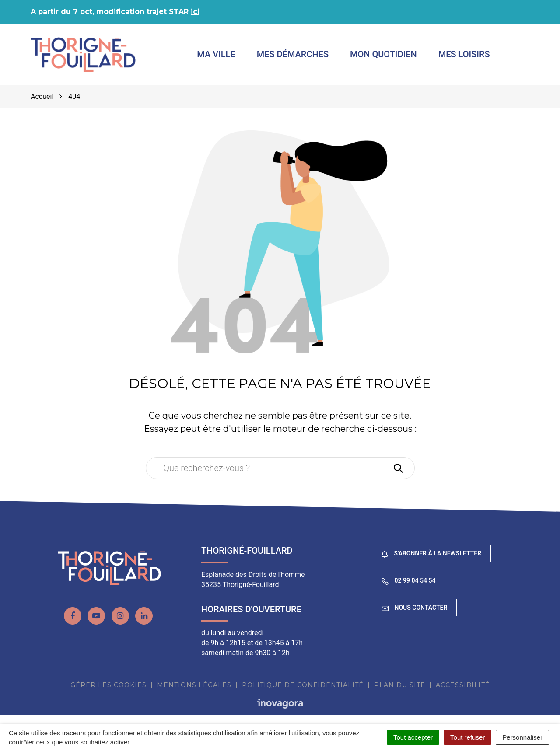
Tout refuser (467, 737)
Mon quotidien (383, 54)
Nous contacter (414, 608)
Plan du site (400, 685)
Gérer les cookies (108, 685)
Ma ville (216, 54)
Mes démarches (293, 54)
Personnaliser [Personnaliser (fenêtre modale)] (522, 737)
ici (195, 12)
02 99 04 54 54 (408, 581)
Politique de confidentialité (303, 685)
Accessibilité (463, 685)
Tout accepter (413, 737)
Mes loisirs (464, 54)
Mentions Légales (194, 685)
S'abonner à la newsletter (431, 554)
